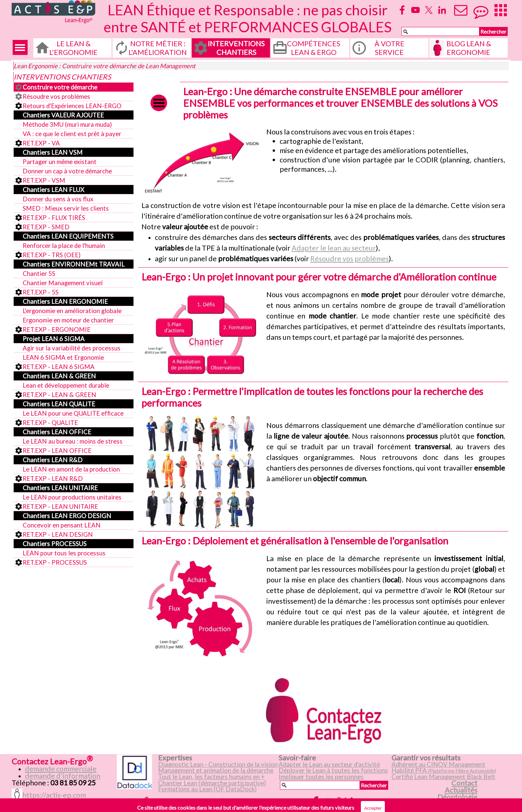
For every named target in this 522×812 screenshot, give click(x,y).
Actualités (461, 790)
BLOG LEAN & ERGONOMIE (469, 48)
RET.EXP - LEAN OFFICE (57, 451)
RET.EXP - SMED (46, 227)
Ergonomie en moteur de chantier (68, 320)
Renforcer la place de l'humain (64, 246)
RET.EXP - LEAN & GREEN (59, 395)
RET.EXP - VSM (44, 180)
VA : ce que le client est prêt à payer (72, 134)
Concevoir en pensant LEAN (62, 525)
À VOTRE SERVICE (390, 48)
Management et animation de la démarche (216, 770)
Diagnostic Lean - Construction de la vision (218, 764)
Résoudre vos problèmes (56, 97)
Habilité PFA (444, 770)
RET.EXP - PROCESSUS (55, 562)
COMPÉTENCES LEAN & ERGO (314, 48)
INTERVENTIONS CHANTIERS (236, 48)
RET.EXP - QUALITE (50, 423)
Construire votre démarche (60, 87)
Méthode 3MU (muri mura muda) (67, 124)
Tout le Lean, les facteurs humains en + (211, 777)
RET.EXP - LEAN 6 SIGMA (59, 367)
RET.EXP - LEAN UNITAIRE (60, 507)
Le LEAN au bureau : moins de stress (73, 441)
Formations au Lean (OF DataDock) (207, 789)
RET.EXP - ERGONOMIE (57, 329)
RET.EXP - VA (41, 143)
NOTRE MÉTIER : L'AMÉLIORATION (158, 48)
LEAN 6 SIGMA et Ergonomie (63, 357)
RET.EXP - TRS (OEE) (52, 255)
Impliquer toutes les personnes (321, 777)
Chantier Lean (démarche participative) (212, 783)
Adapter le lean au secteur (334, 248)
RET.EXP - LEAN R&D (53, 479)
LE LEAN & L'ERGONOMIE (73, 48)
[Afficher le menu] (20, 47)
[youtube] (415, 10)
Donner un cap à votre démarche (67, 171)
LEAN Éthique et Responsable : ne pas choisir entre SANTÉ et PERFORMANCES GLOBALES (248, 18)
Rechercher (493, 31)
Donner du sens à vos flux (58, 199)
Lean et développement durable (66, 385)
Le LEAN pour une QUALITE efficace (73, 413)
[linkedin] (442, 10)
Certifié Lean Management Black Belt (443, 777)
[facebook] (402, 10)
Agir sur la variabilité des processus (72, 348)
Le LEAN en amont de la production (71, 469)
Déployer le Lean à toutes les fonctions (333, 770)
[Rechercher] (440, 31)
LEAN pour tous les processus (64, 553)
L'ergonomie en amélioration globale (72, 311)
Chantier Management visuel (63, 283)
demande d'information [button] (63, 776)
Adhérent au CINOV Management (438, 764)
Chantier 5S (39, 274)
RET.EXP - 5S (41, 292)
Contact (464, 783)
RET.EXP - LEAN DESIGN (58, 534)
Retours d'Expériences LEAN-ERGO (72, 106)
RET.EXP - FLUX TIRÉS (54, 218)
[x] (429, 10)
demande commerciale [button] (61, 769)
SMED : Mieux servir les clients (66, 208)
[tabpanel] (386, 150)
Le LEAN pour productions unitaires (72, 497)
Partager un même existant (60, 162)
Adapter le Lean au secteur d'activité (329, 764)
